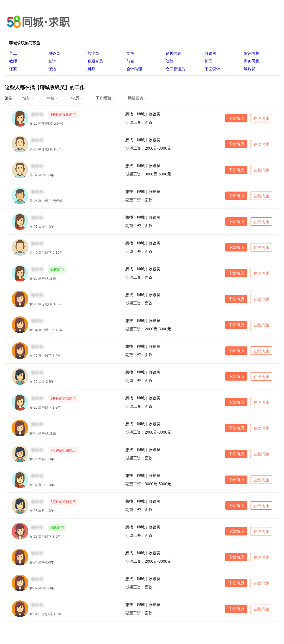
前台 (130, 61)
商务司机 (252, 61)
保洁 (52, 69)
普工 (13, 53)
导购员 (250, 69)
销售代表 (173, 53)
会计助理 (134, 69)
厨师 (91, 69)
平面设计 (212, 69)
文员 (130, 53)
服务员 (54, 53)
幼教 (169, 61)
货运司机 (252, 53)
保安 (13, 69)
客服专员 (95, 61)
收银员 (211, 53)
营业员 (93, 53)
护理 (209, 61)
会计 (52, 61)
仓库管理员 (175, 69)
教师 (13, 61)
